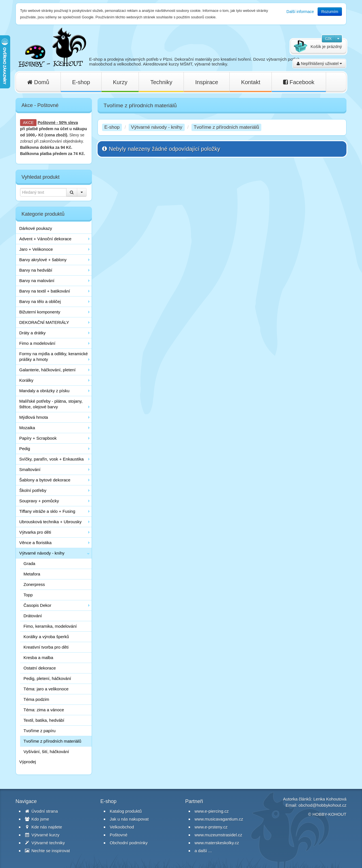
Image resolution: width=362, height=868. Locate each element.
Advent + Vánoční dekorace (45, 239)
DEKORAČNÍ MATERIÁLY (44, 322)
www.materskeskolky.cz (217, 843)
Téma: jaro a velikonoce (46, 689)
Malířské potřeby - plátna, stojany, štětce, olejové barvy (51, 404)
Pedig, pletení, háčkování (47, 678)
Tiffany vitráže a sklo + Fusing (47, 511)
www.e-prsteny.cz (211, 827)
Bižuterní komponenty (40, 312)
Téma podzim (36, 699)
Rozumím (330, 12)
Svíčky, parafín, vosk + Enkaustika (51, 459)
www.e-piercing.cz (212, 811)
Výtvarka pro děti (35, 532)
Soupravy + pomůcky (39, 501)
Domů (38, 82)
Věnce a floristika (35, 543)
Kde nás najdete (44, 827)
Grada (29, 563)
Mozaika (27, 428)
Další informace (300, 12)
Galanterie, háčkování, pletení (47, 370)
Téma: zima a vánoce (44, 710)
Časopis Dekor (37, 605)
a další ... (203, 851)
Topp (28, 595)
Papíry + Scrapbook (38, 438)
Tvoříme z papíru (39, 731)
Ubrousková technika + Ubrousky (50, 522)
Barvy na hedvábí (36, 270)
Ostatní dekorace (40, 668)
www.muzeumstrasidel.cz (218, 835)
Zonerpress (34, 584)
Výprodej (28, 762)
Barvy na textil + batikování (45, 291)
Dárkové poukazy (36, 228)
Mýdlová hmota (34, 417)
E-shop (81, 82)
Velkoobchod (122, 827)
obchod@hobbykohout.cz (322, 805)
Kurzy (120, 82)
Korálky (26, 380)
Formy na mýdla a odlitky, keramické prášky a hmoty (53, 356)
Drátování (33, 616)
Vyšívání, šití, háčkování (46, 752)
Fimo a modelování (37, 343)
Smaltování (30, 469)
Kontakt (251, 82)
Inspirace (207, 82)
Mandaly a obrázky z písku (44, 391)
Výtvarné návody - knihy (42, 553)
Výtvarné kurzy (42, 835)
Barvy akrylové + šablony (43, 260)
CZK (328, 39)
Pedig (25, 449)
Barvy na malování (37, 281)
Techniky (161, 82)
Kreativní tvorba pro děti (46, 647)
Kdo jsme (37, 819)
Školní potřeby (33, 490)
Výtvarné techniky (45, 843)
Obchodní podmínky (129, 843)
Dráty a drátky (32, 333)
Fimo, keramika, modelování (50, 626)
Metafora (32, 574)
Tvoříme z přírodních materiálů (52, 741)
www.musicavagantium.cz (219, 819)
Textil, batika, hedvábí (44, 720)
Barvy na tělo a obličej (40, 301)
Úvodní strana (41, 811)
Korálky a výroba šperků (46, 637)
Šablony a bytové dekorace (45, 480)
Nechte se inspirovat (47, 851)
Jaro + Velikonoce (36, 249)
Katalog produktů (126, 811)
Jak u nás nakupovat (129, 819)
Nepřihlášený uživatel (319, 64)
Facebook (299, 82)
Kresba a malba (38, 657)
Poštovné (47, 123)
